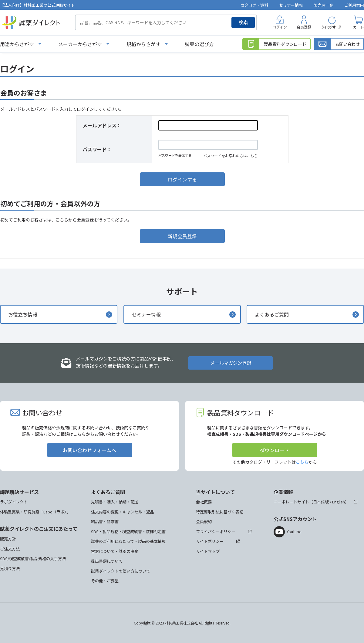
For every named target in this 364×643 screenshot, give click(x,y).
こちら (302, 462)
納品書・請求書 (105, 521)
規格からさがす (143, 44)
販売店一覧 (324, 5)
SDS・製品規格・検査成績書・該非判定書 (128, 531)
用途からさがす (17, 44)
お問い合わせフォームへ (89, 450)
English (339, 502)
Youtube (294, 531)
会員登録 (304, 27)
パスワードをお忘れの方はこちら (231, 156)
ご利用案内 (354, 5)
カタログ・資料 (254, 5)
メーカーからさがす (80, 44)
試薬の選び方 (199, 44)
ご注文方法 (10, 549)
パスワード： (97, 149)
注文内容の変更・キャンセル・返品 (123, 512)
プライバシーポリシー (216, 531)
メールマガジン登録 (231, 363)
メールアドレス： (102, 125)
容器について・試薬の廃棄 (115, 551)
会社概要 (204, 502)
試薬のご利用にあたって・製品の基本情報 (128, 541)
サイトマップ (208, 551)
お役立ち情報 (23, 314)
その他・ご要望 (105, 581)
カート (359, 27)
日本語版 (321, 502)
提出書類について (107, 561)
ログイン (280, 27)
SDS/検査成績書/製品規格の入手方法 (33, 558)
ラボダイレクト (14, 502)
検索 (243, 22)
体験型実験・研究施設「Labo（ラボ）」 (35, 512)
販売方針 (8, 539)
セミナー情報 (291, 5)
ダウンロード (275, 450)
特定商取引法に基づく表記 (220, 512)
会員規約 (204, 521)
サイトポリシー (210, 541)
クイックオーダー (332, 27)
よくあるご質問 (272, 314)
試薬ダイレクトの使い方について (121, 571)
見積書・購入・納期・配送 (115, 502)
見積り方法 (10, 569)
